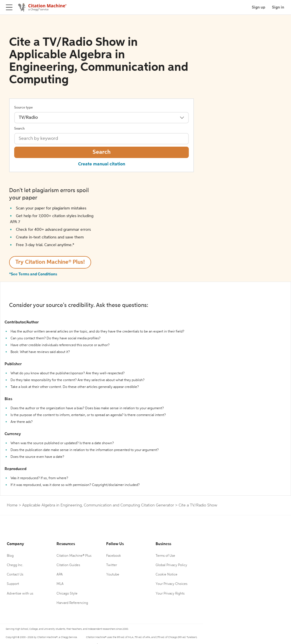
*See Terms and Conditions (33, 274)
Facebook (114, 556)
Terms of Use (165, 556)
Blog (10, 556)
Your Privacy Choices (171, 584)
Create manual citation (102, 164)
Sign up (258, 7)
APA (60, 575)
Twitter (112, 565)
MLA (60, 584)
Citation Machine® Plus (74, 556)
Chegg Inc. (15, 565)
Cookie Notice (167, 575)
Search (19, 129)
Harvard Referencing (72, 603)
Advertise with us (20, 594)
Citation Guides (68, 565)
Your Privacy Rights (170, 594)
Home (12, 505)
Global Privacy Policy (171, 565)
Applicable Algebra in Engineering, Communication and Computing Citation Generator (98, 505)
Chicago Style (67, 594)
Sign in (278, 7)
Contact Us (15, 575)
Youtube (113, 575)
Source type (23, 108)
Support (13, 584)
